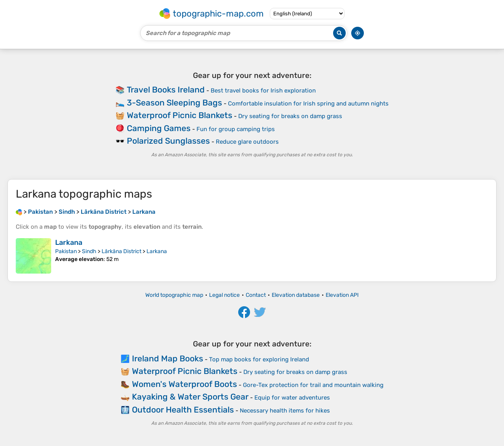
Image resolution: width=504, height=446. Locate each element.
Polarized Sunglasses (168, 141)
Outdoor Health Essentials (183, 410)
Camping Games (159, 128)
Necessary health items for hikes (285, 411)
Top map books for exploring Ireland (259, 359)
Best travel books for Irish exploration (263, 91)
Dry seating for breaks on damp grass (290, 116)
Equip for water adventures (292, 398)
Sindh (89, 251)
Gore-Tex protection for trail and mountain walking (313, 385)
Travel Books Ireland (166, 90)
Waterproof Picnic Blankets (180, 115)
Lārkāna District (121, 251)
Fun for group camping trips (236, 129)
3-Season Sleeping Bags (174, 103)
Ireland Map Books (168, 358)
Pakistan (66, 251)
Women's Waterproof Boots (184, 384)
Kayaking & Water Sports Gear (190, 397)
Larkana (69, 242)
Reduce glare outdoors (247, 142)
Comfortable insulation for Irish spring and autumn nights (308, 104)
